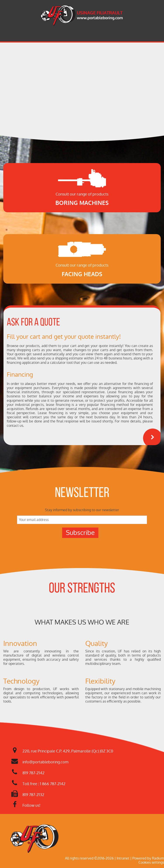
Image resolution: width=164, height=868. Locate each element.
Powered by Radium (148, 858)
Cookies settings (151, 862)
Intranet (123, 858)
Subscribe (80, 533)
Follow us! (31, 805)
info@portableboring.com (45, 762)
